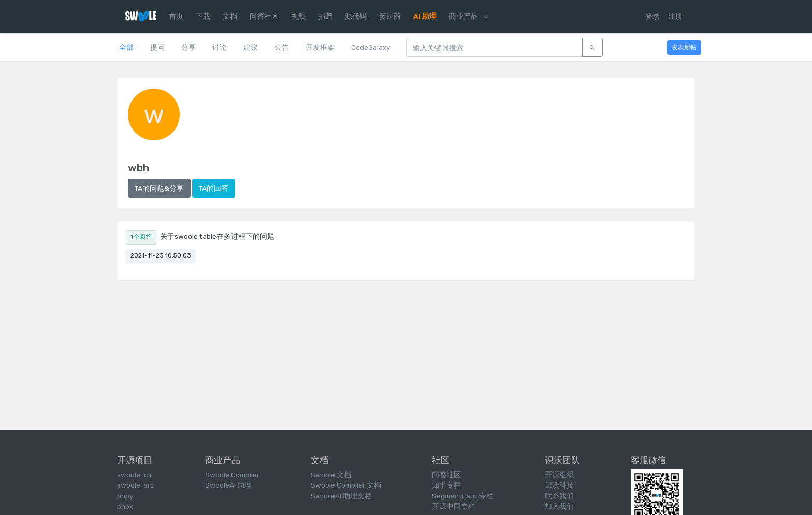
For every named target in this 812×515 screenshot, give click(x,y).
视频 (298, 16)
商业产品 (468, 16)
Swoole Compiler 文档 (346, 485)
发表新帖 (684, 47)
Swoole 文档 (331, 475)
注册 (675, 16)
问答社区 (264, 16)
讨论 (220, 47)
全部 (126, 47)
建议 (251, 47)
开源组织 (559, 475)
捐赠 (325, 16)
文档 (230, 16)
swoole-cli (134, 475)
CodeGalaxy (371, 47)
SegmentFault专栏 (463, 496)
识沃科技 (559, 485)
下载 (203, 16)
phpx (125, 506)
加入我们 (559, 506)
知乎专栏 (446, 485)
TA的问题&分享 (159, 188)
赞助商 (390, 16)
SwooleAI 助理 (228, 485)
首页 (176, 16)
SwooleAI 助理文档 (341, 496)
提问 (157, 47)
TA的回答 (214, 188)
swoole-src (136, 485)
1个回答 (141, 237)
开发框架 (320, 47)
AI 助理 (425, 16)
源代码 (356, 16)
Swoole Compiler (232, 475)
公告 (282, 47)
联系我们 (559, 496)
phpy (125, 496)
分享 (189, 47)
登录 (653, 16)
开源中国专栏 (454, 506)
